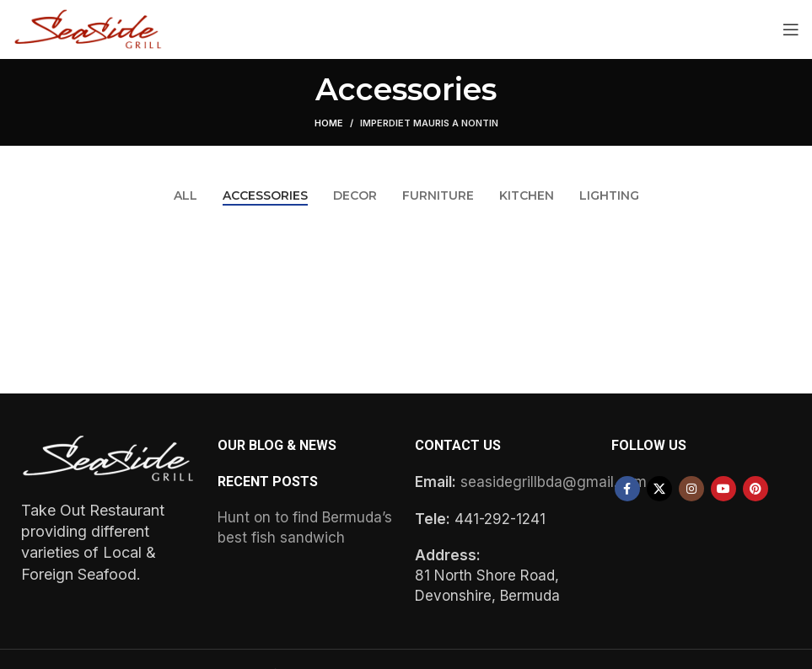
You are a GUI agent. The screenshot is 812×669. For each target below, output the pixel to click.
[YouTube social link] (723, 489)
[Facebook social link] (627, 489)
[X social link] (659, 489)
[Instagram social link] (691, 489)
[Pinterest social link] (756, 489)
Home (329, 123)
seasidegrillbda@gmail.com (554, 482)
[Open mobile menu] (791, 29)
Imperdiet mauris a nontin (429, 123)
